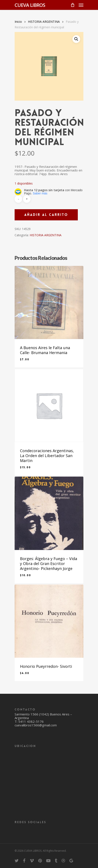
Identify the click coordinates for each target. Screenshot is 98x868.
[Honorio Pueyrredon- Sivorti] (49, 621)
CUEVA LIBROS (30, 5)
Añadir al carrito (46, 215)
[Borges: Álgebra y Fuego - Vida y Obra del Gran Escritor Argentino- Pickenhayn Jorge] (49, 513)
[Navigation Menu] (81, 5)
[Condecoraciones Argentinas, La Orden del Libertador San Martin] (49, 405)
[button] (76, 39)
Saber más (40, 193)
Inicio (18, 22)
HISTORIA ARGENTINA (44, 22)
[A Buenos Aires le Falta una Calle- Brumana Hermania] (49, 302)
